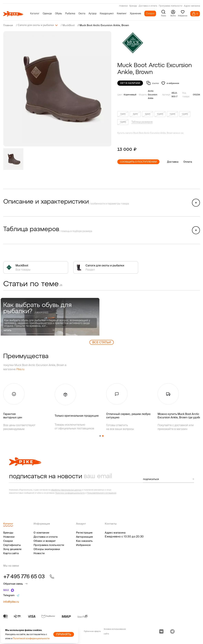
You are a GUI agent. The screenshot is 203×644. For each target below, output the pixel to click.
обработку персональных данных (66, 490)
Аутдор (93, 13)
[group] (57, 89)
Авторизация (84, 537)
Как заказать (84, 541)
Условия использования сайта (115, 631)
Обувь (58, 13)
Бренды (133, 6)
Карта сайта (11, 553)
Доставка (173, 162)
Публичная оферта (92, 631)
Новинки (123, 6)
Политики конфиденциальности (70, 493)
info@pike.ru (11, 601)
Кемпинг (122, 13)
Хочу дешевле (12, 549)
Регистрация (84, 532)
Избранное (83, 545)
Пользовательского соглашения (102, 493)
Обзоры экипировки (47, 549)
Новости (39, 553)
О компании (41, 532)
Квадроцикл (107, 13)
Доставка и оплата (148, 6)
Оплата (188, 162)
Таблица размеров (142, 122)
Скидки (150, 13)
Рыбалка (70, 13)
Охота (82, 13)
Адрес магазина (192, 6)
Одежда (47, 13)
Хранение (135, 13)
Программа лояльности (170, 6)
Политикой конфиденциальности (31, 638)
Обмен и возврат (45, 541)
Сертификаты (12, 545)
